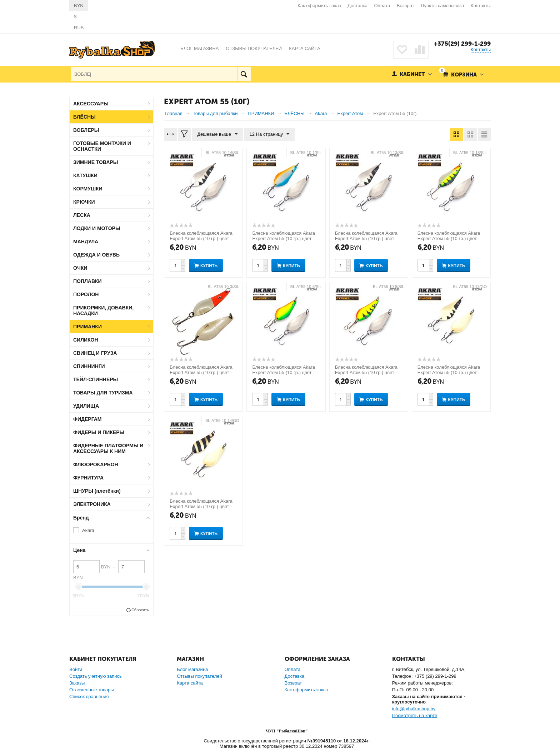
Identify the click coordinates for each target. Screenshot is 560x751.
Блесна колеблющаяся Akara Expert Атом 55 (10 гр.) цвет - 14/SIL (201, 238)
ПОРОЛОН (86, 294)
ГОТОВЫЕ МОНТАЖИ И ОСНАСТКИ (102, 146)
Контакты (481, 6)
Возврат (406, 6)
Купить (209, 266)
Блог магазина (192, 669)
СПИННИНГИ (89, 366)
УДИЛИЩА (86, 406)
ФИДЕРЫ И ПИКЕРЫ (99, 432)
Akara (88, 530)
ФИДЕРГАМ (87, 419)
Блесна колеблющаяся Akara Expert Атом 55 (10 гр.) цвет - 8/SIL (366, 372)
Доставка (357, 6)
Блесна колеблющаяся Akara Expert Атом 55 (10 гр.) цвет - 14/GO (201, 506)
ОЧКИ (80, 268)
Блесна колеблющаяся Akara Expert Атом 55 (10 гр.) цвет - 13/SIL (366, 238)
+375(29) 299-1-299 (462, 44)
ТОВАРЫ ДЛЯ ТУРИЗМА (103, 393)
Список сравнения (89, 697)
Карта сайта (190, 683)
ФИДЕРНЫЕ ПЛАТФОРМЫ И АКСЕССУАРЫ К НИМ (108, 448)
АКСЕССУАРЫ (91, 104)
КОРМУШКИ (88, 189)
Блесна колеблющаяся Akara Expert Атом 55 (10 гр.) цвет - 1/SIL (283, 238)
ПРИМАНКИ (87, 327)
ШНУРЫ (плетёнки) (97, 491)
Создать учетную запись (96, 676)
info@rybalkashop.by (414, 709)
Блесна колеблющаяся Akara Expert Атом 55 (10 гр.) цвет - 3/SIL (201, 372)
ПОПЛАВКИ (87, 281)
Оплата (382, 6)
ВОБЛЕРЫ (86, 130)
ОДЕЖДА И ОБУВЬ (96, 255)
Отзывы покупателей (199, 676)
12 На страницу (270, 134)
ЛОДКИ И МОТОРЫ (97, 228)
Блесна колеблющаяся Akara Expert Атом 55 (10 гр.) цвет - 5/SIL (283, 372)
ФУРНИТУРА (88, 478)
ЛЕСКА (82, 215)
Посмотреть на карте (415, 715)
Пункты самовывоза (442, 6)
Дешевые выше (217, 134)
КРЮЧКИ (84, 202)
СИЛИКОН (86, 340)
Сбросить (140, 610)
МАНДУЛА (86, 242)
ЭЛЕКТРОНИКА (92, 504)
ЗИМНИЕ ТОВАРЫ (96, 162)
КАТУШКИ (85, 175)
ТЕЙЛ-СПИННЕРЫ (96, 379)
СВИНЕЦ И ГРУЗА (95, 353)
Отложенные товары (92, 690)
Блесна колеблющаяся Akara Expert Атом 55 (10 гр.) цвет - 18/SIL (449, 238)
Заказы (77, 683)
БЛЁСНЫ (84, 117)
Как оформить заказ (319, 6)
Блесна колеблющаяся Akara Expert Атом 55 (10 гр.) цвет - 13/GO (449, 372)
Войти (76, 669)
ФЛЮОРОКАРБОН (96, 464)
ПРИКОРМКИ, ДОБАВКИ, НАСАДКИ (103, 310)
